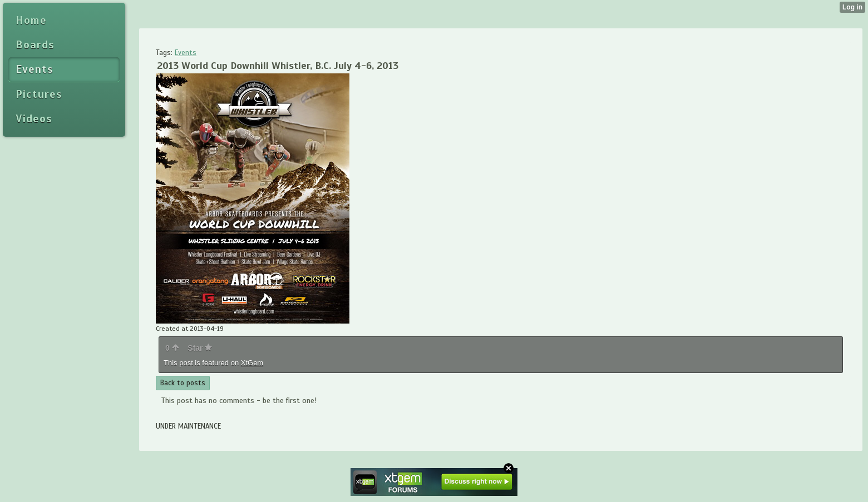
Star (200, 348)
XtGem (252, 363)
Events (186, 53)
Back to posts (183, 383)
